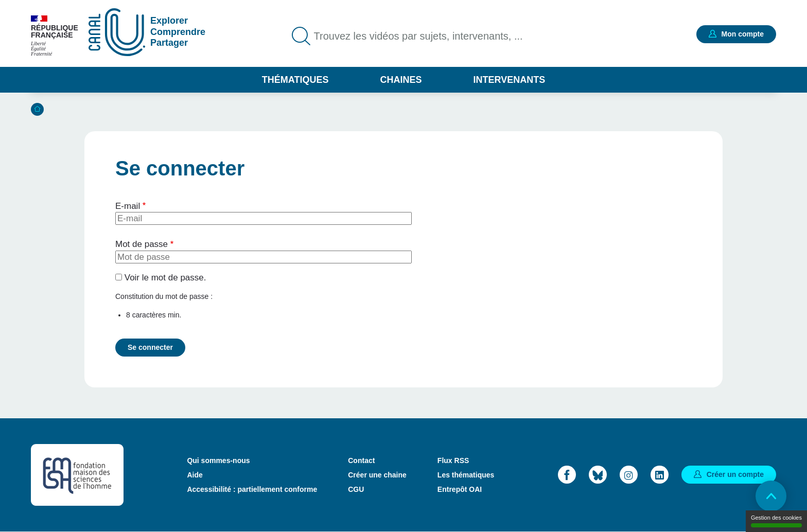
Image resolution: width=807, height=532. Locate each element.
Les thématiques (466, 475)
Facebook (567, 475)
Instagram (629, 475)
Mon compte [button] (743, 34)
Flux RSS (453, 460)
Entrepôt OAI (460, 489)
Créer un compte (735, 474)
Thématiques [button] (295, 80)
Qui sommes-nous (218, 460)
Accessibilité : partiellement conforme (252, 489)
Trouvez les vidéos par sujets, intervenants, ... (418, 36)
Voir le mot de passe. (165, 278)
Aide (195, 475)
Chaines (401, 80)
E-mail (128, 206)
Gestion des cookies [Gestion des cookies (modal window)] (776, 521)
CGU (356, 489)
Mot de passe (142, 244)
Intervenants (510, 80)
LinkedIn (660, 475)
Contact (361, 460)
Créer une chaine (377, 475)
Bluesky (598, 475)
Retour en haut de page (771, 496)
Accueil (37, 109)
